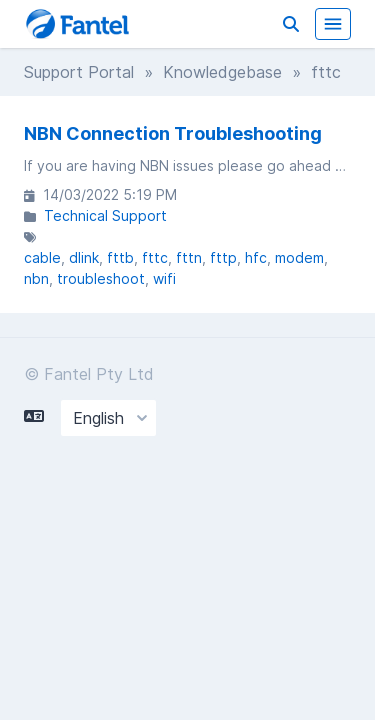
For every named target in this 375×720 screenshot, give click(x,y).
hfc (256, 257)
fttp (223, 257)
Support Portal (79, 72)
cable (42, 257)
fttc (155, 257)
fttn (189, 257)
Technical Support (105, 215)
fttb (120, 257)
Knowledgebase (222, 72)
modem (299, 257)
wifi (164, 278)
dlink (84, 257)
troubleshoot (101, 278)
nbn (36, 278)
